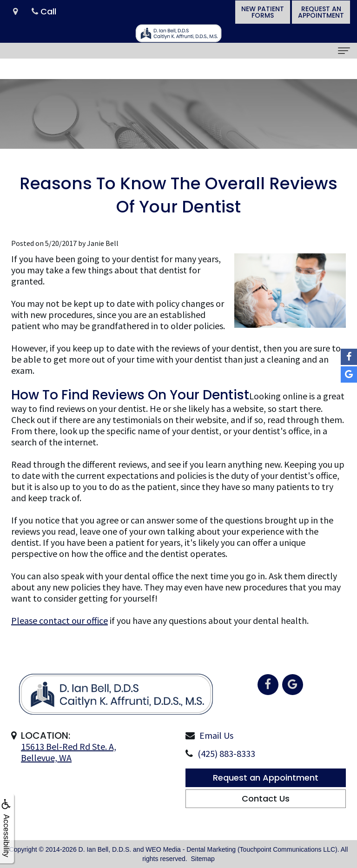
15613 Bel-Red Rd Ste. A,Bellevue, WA (69, 773)
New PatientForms (263, 12)
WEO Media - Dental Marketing (191, 849)
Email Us (216, 756)
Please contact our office (59, 620)
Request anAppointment (321, 12)
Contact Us (266, 819)
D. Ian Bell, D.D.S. (105, 849)
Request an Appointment (266, 798)
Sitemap (202, 859)
